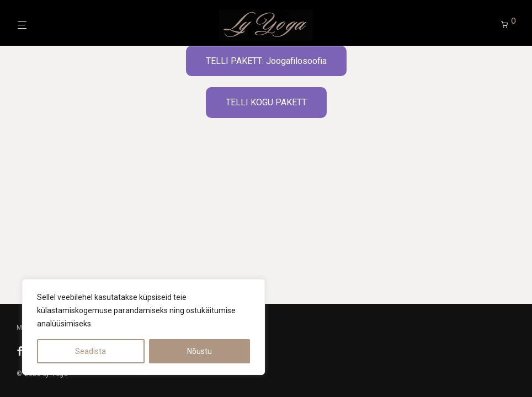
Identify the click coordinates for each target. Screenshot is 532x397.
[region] (143, 327)
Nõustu (199, 351)
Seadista (91, 351)
